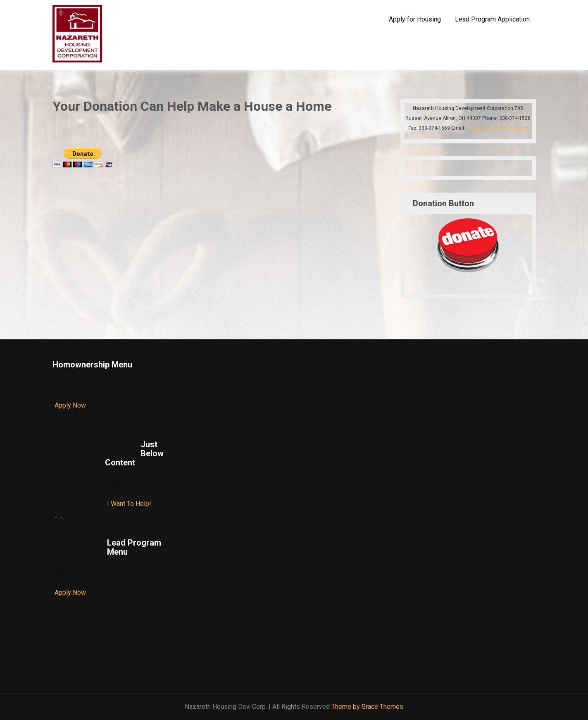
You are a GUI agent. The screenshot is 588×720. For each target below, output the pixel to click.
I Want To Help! (129, 504)
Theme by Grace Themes (367, 707)
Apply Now (70, 405)
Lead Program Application (492, 19)
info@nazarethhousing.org (497, 128)
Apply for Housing (415, 19)
